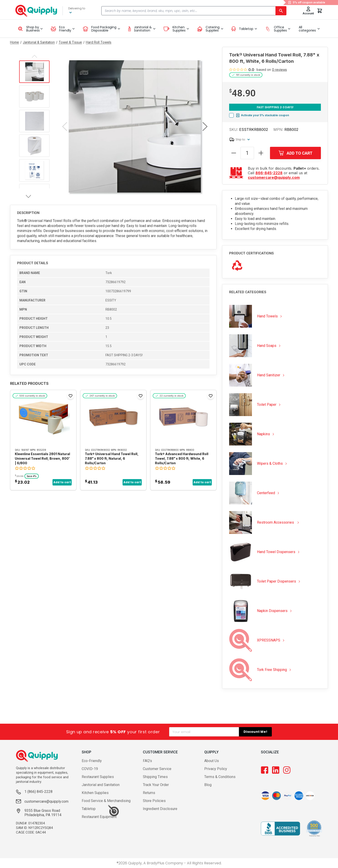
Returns (149, 793)
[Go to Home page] (14, 42)
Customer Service (157, 769)
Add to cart (62, 482)
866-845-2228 (269, 173)
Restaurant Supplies (98, 777)
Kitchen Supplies (95, 793)
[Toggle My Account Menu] (308, 11)
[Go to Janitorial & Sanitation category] (39, 42)
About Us (212, 761)
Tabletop (89, 809)
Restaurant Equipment (99, 817)
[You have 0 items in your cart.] (320, 11)
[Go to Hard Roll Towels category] (99, 42)
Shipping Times (155, 777)
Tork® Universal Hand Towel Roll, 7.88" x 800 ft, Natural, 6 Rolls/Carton (112, 458)
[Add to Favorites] (71, 396)
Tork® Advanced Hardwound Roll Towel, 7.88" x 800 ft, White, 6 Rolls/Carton (182, 458)
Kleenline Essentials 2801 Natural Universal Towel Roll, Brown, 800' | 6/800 (42, 458)
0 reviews (279, 70)
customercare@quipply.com (274, 177)
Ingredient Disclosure (160, 809)
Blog (208, 785)
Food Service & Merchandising (106, 801)
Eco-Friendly (92, 761)
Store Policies (154, 801)
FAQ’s (147, 761)
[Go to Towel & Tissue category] (70, 42)
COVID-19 (90, 769)
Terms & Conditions (220, 777)
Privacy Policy (216, 769)
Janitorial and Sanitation (101, 785)
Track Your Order (156, 785)
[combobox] (194, 11)
